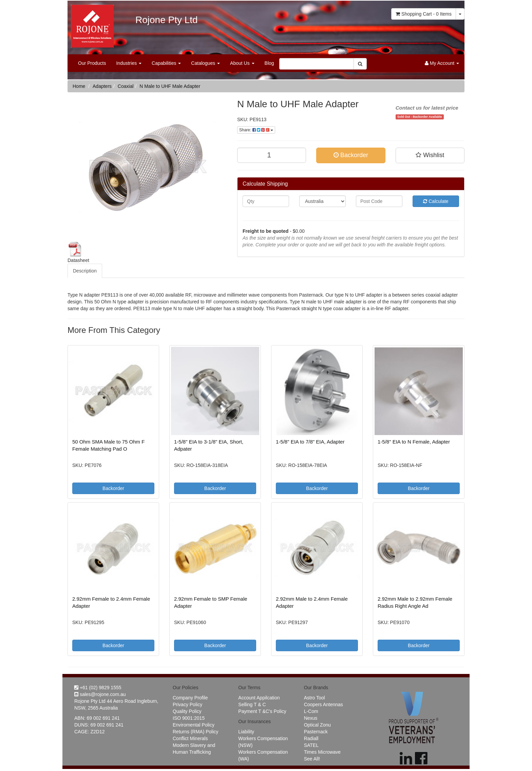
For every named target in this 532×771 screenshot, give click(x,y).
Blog (269, 63)
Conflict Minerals (190, 738)
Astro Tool (315, 698)
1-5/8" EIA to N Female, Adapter (414, 442)
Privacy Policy (187, 704)
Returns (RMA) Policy (196, 732)
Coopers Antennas (324, 704)
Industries (129, 63)
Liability (246, 732)
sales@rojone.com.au (100, 694)
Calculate (436, 201)
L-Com (311, 711)
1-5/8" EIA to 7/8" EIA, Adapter (310, 442)
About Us (242, 63)
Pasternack (316, 732)
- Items (424, 14)
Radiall (311, 738)
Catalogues (205, 63)
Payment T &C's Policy (262, 711)
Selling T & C (252, 704)
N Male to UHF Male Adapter (170, 86)
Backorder (351, 155)
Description (85, 271)
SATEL (311, 745)
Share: (256, 130)
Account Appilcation (259, 698)
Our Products (92, 63)
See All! (312, 759)
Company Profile (190, 698)
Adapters (102, 86)
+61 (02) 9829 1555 (98, 688)
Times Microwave (322, 752)
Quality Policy (187, 711)
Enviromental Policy (194, 725)
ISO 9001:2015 (189, 718)
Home (79, 86)
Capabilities (166, 63)
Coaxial (126, 86)
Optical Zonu (317, 725)
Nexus (311, 718)
